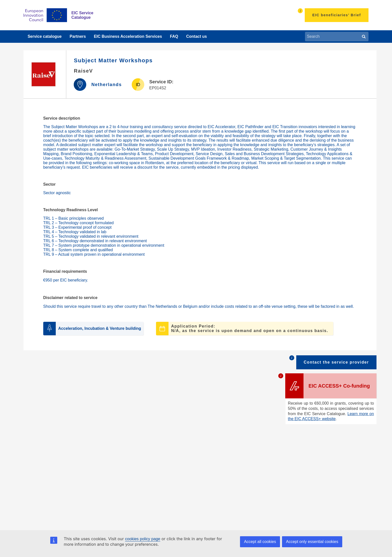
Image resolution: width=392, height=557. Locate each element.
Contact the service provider (336, 362)
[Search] (364, 37)
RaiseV (83, 71)
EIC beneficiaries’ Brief (336, 15)
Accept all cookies (260, 542)
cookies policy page (143, 539)
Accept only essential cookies (312, 542)
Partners (78, 36)
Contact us (197, 36)
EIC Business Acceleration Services (128, 36)
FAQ (174, 36)
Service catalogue (44, 36)
